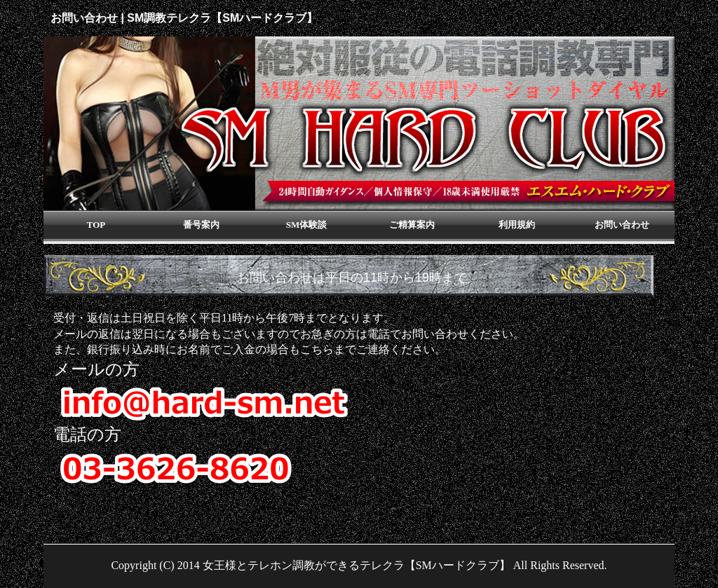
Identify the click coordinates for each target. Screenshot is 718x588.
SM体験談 (307, 225)
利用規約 (517, 225)
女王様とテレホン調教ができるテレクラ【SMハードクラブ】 (357, 565)
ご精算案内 (412, 225)
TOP (96, 225)
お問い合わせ (622, 225)
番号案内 (201, 225)
